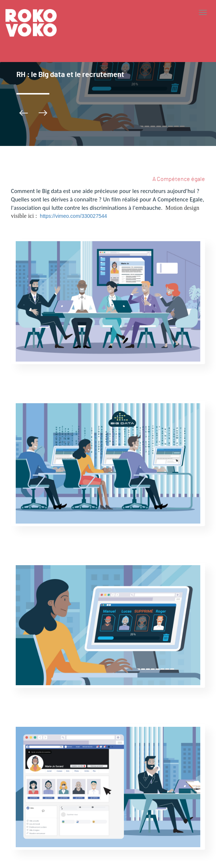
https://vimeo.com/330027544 (73, 216)
